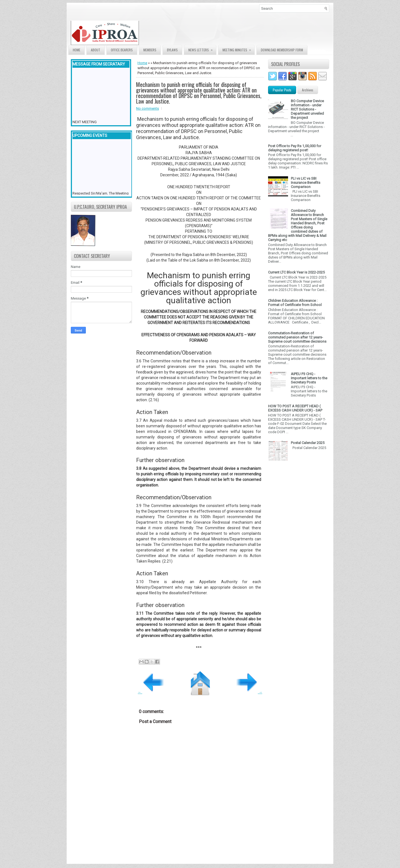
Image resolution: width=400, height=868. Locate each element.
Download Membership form (282, 50)
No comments (147, 108)
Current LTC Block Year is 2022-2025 (296, 272)
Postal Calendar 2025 (308, 443)
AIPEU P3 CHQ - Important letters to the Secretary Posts (309, 378)
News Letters (202, 49)
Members (150, 50)
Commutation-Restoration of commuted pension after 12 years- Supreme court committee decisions (297, 337)
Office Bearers (122, 50)
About (96, 50)
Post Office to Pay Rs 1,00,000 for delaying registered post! (295, 148)
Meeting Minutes (238, 49)
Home (77, 50)
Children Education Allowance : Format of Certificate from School (295, 303)
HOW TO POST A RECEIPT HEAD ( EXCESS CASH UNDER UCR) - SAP (295, 408)
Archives (308, 90)
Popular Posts (282, 90)
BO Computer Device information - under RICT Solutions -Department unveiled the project (307, 109)
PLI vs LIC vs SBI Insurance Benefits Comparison (306, 183)
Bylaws (172, 50)
